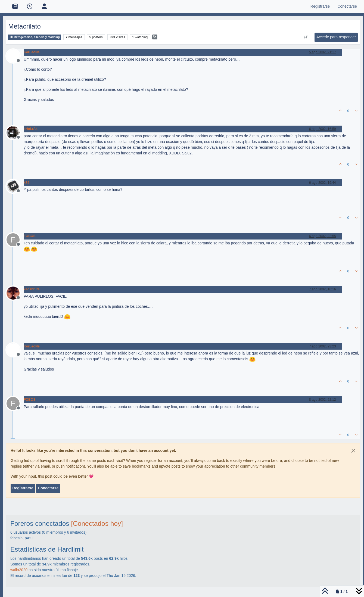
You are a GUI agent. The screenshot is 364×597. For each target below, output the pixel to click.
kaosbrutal (32, 289)
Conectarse (48, 488)
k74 (26, 183)
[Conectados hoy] (97, 523)
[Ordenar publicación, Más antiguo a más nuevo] (306, 37)
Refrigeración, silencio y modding (35, 37)
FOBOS (30, 236)
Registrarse (23, 488)
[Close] (353, 451)
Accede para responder (336, 37)
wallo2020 (19, 570)
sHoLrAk (31, 129)
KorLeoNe (32, 52)
